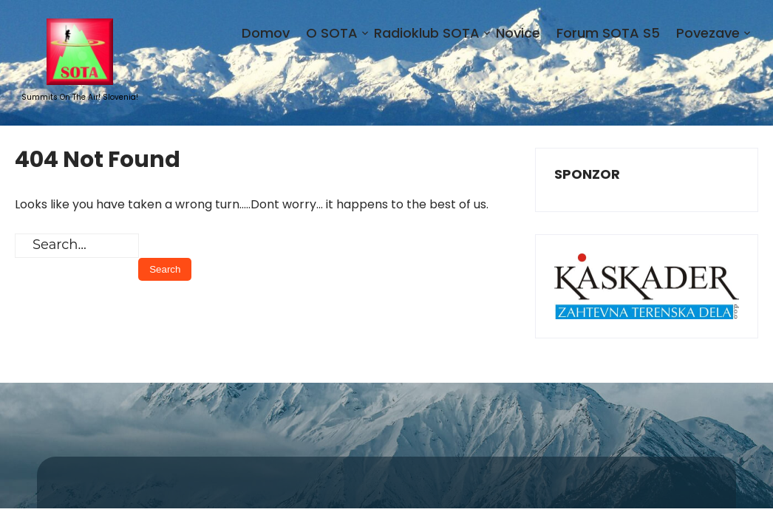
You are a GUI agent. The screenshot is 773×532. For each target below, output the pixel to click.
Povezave (708, 33)
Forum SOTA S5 (608, 33)
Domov (266, 33)
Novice (518, 33)
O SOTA (332, 33)
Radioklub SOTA (427, 33)
